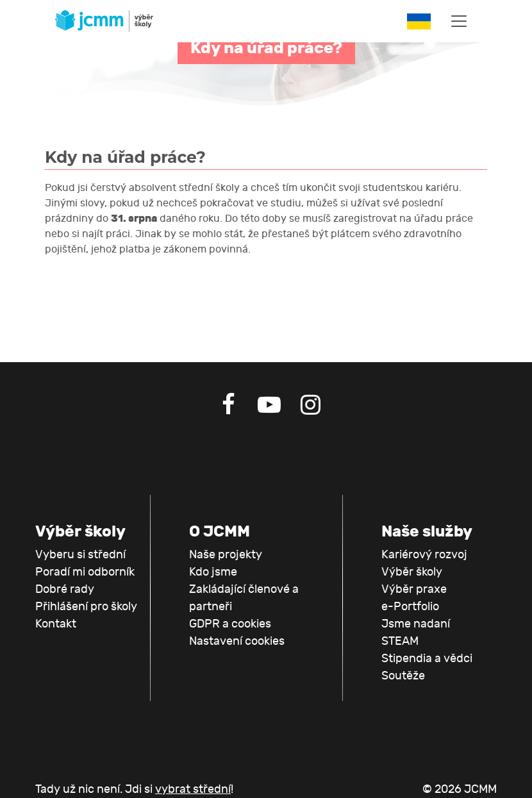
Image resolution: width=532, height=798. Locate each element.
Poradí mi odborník (85, 572)
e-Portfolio (410, 607)
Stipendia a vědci (427, 659)
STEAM (400, 641)
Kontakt (56, 624)
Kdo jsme (213, 572)
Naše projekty (226, 555)
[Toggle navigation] (459, 21)
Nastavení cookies (237, 641)
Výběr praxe (414, 589)
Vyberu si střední (80, 555)
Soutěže (403, 676)
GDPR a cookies (230, 624)
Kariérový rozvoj (424, 555)
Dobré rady (65, 589)
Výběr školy (412, 572)
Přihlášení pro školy (86, 607)
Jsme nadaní (416, 624)
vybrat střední (193, 789)
